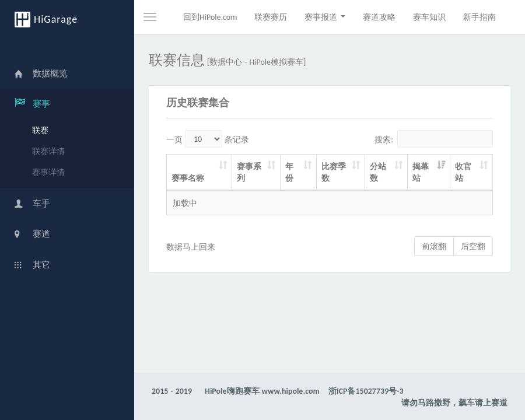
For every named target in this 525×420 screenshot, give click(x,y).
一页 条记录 (208, 139)
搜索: (434, 139)
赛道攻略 (379, 17)
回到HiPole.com (210, 17)
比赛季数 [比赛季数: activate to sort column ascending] (334, 172)
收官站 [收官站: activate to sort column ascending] (463, 172)
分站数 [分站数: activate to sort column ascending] (378, 172)
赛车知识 (429, 17)
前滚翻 (434, 246)
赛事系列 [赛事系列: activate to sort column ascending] (249, 172)
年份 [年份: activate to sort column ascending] (289, 172)
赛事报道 (325, 17)
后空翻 (473, 246)
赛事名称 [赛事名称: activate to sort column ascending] (188, 178)
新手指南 (480, 17)
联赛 (40, 130)
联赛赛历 (271, 17)
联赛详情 (48, 151)
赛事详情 (48, 172)
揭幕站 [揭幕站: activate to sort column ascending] (421, 172)
